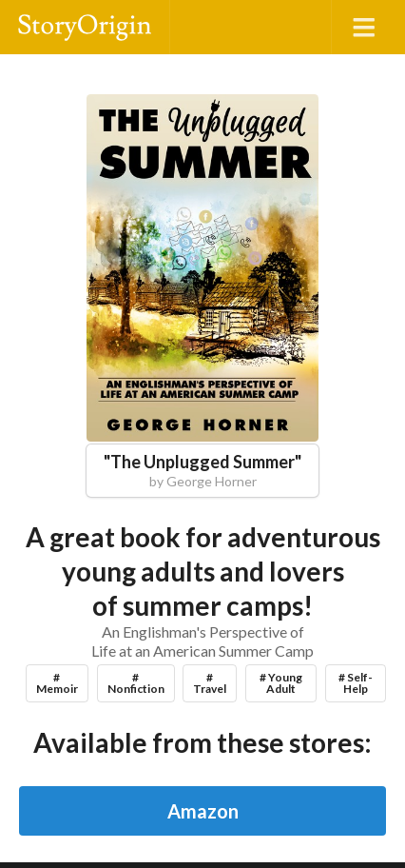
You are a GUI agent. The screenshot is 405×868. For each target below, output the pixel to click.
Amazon (203, 811)
